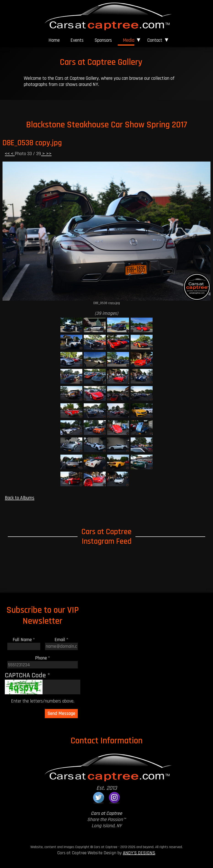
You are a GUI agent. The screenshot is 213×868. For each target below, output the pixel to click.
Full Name (24, 640)
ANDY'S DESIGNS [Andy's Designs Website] (139, 853)
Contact (155, 40)
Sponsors (103, 40)
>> (48, 154)
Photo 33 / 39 (28, 154)
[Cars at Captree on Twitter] (99, 797)
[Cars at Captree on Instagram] (114, 797)
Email (61, 640)
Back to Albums (20, 498)
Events (77, 40)
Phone (43, 658)
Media (129, 40)
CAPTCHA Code (27, 675)
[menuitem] (54, 40)
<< (8, 154)
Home (54, 40)
